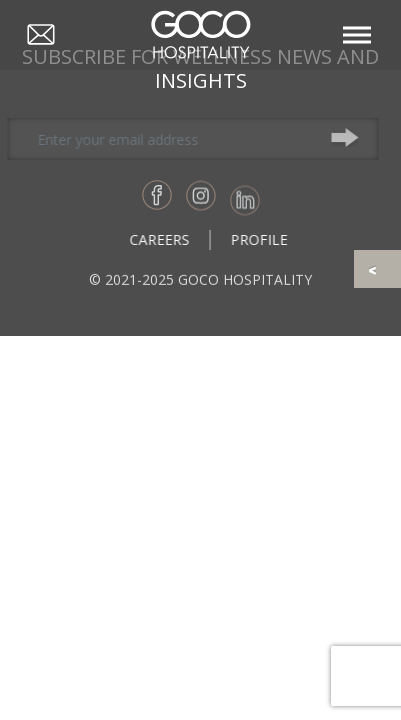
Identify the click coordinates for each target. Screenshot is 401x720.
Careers (166, 239)
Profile (265, 239)
